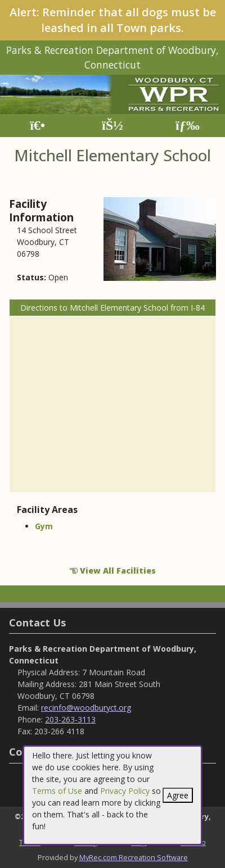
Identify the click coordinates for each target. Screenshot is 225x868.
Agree (178, 795)
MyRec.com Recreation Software (134, 857)
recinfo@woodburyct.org (86, 708)
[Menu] (188, 126)
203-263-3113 (70, 719)
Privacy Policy (125, 791)
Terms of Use (57, 791)
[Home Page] (37, 126)
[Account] (112, 126)
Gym (44, 526)
